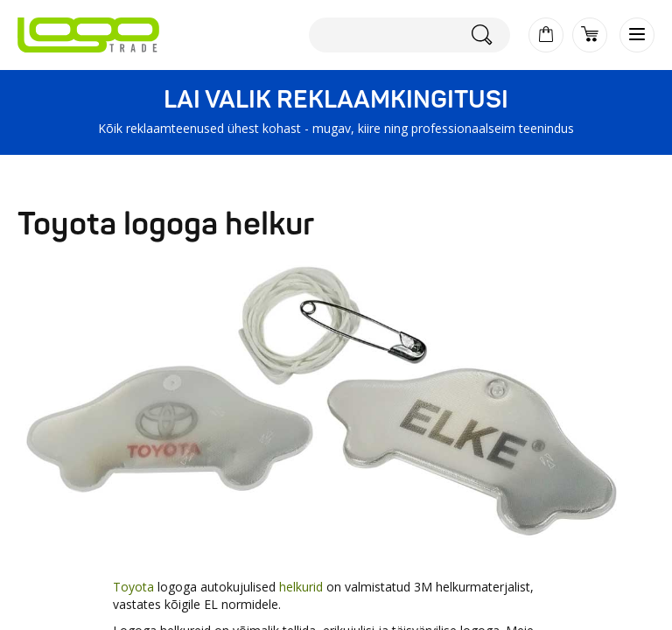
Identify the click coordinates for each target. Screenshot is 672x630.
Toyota (133, 587)
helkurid (301, 587)
